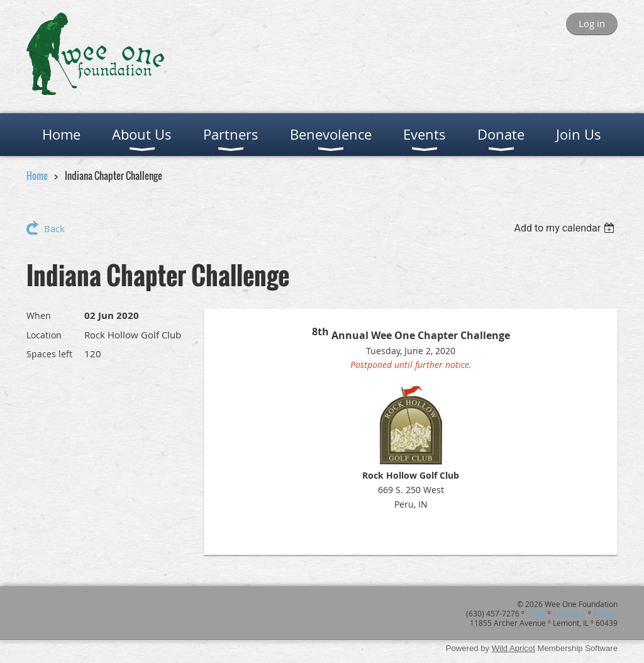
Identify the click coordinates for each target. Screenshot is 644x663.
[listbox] (566, 228)
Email (536, 613)
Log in (592, 23)
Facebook (569, 613)
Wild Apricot (514, 648)
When (39, 315)
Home (37, 175)
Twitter (605, 613)
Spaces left (49, 354)
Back (54, 228)
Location (44, 335)
